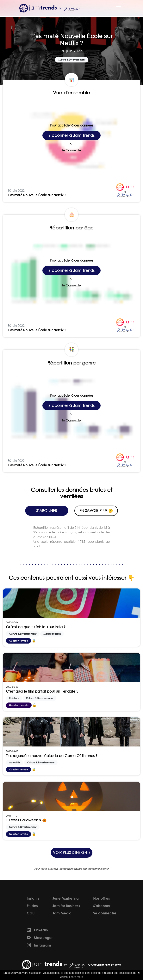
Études (32, 906)
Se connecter (105, 913)
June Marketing (65, 898)
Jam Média (62, 913)
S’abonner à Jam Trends (71, 135)
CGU (31, 913)
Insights (33, 898)
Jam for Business (66, 906)
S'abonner (102, 906)
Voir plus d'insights (72, 852)
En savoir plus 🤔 (96, 511)
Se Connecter (72, 150)
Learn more (76, 977)
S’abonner (47, 511)
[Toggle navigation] (118, 8)
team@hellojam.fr (98, 869)
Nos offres (102, 898)
